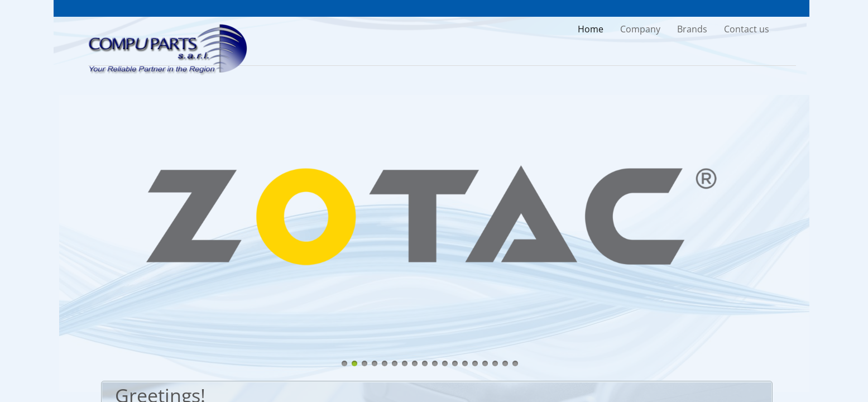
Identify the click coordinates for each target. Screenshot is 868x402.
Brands (692, 29)
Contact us (747, 29)
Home (591, 29)
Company (640, 29)
